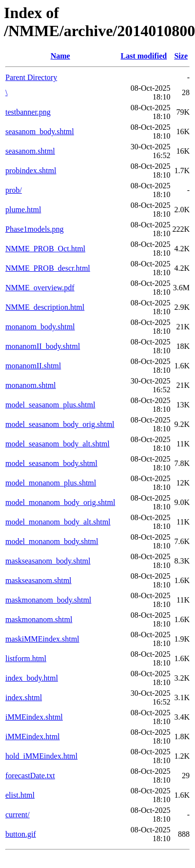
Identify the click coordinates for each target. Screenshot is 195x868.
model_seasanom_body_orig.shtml (60, 424)
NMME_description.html (45, 307)
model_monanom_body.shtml (52, 541)
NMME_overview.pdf (40, 288)
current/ (18, 815)
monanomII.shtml (33, 366)
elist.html (20, 795)
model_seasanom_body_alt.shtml (58, 444)
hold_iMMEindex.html (41, 756)
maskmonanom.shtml (39, 619)
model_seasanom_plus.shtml (50, 405)
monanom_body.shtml (40, 327)
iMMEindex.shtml (34, 717)
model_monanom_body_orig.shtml (60, 502)
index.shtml (24, 697)
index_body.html (32, 678)
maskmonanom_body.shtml (48, 600)
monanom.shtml (31, 385)
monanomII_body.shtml (43, 346)
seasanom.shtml (30, 151)
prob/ (14, 190)
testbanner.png (28, 112)
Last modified (144, 56)
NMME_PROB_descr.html (48, 268)
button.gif (21, 834)
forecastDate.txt (30, 776)
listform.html (26, 658)
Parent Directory (31, 77)
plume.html (23, 210)
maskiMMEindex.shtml (42, 639)
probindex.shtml (31, 171)
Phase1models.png (35, 229)
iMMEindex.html (33, 737)
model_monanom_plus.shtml (51, 483)
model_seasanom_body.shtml (51, 463)
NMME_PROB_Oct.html (45, 249)
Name (60, 56)
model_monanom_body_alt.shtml (58, 522)
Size (181, 56)
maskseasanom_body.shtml (48, 561)
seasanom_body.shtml (40, 131)
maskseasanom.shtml (39, 580)
